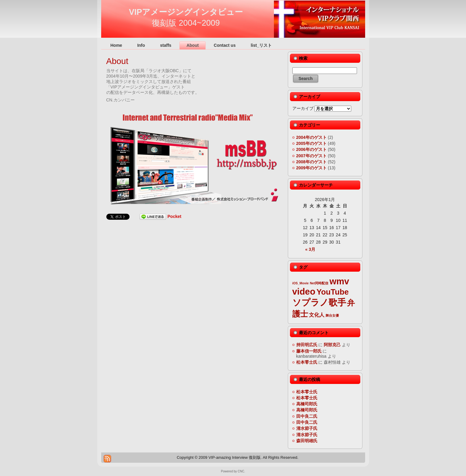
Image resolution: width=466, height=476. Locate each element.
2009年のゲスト (312, 168)
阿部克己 (332, 345)
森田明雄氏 (307, 441)
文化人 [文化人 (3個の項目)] (317, 315)
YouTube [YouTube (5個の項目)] (333, 292)
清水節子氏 (307, 428)
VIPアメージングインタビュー (186, 12)
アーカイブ (303, 108)
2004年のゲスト (312, 137)
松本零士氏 (307, 362)
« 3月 (310, 249)
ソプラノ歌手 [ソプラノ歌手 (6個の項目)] (319, 302)
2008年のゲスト (312, 162)
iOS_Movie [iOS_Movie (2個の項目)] (300, 283)
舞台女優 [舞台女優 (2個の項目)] (332, 315)
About (117, 61)
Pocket (175, 216)
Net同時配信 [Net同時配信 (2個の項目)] (319, 283)
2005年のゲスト (312, 143)
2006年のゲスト (312, 149)
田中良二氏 (307, 416)
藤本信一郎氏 (309, 351)
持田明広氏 (307, 345)
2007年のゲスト (312, 156)
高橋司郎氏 (307, 404)
